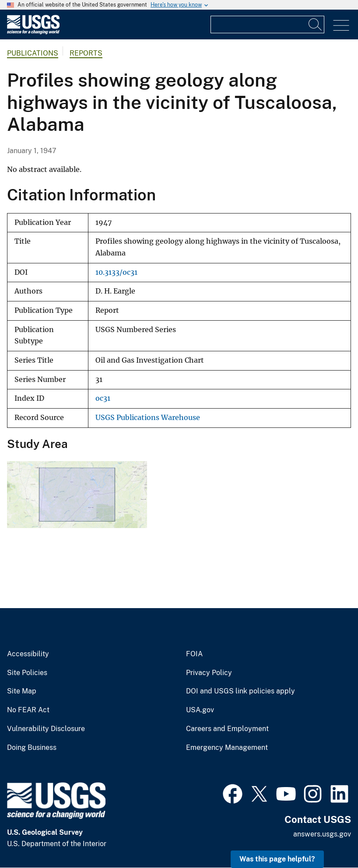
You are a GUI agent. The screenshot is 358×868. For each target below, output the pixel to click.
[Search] (316, 24)
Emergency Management (227, 748)
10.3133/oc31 (116, 272)
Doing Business (32, 748)
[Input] (267, 24)
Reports (86, 53)
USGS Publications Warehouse (148, 418)
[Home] (33, 32)
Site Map (22, 691)
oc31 (103, 398)
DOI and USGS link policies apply (240, 691)
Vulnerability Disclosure (46, 729)
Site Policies (27, 673)
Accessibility (28, 654)
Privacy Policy (209, 673)
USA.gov (200, 710)
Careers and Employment (227, 729)
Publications (33, 53)
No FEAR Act (28, 710)
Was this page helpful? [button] (277, 859)
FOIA (194, 654)
